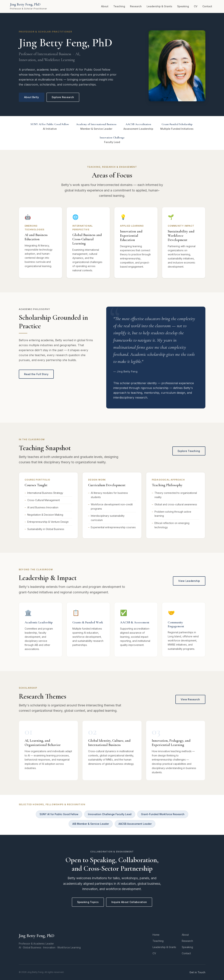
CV (196, 6)
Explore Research (63, 97)
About (105, 6)
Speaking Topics (88, 902)
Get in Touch (197, 972)
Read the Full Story (36, 374)
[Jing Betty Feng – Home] (28, 6)
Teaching (119, 6)
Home (156, 935)
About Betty (32, 97)
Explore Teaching (189, 451)
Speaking (183, 6)
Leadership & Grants (159, 6)
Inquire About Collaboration (129, 902)
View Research (190, 699)
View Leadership (189, 581)
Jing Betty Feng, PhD (37, 936)
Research (136, 6)
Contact (207, 6)
